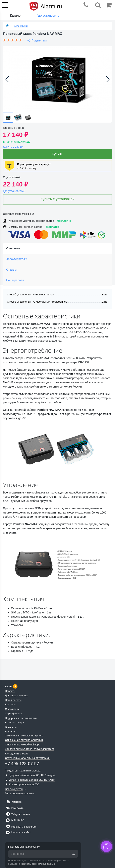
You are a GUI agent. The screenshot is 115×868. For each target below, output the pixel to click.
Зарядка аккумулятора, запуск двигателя (30, 749)
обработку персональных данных (38, 864)
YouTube (13, 802)
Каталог (16, 16)
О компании (12, 709)
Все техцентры (14, 789)
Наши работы (15, 280)
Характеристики (17, 259)
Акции (9, 686)
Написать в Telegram (21, 827)
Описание (13, 248)
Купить (57, 154)
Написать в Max (18, 832)
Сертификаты (13, 713)
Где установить (48, 16)
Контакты (11, 704)
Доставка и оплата (16, 695)
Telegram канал (17, 814)
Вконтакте (14, 808)
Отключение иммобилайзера (23, 745)
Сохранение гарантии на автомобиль (28, 758)
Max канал (15, 820)
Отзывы (11, 270)
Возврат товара (14, 722)
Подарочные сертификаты (21, 718)
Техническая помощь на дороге (24, 736)
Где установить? (14, 191)
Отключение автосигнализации (24, 740)
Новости (10, 691)
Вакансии (11, 727)
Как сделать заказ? (17, 754)
